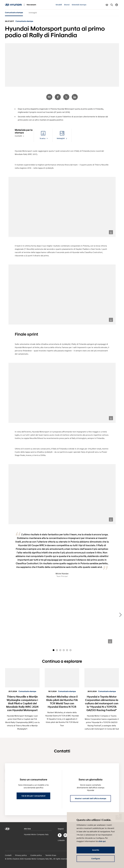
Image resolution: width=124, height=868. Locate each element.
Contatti (18, 135)
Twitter (66, 96)
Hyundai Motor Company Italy (36, 833)
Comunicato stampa (14, 13)
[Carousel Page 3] (60, 649)
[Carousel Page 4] (64, 649)
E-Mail (49, 96)
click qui (102, 841)
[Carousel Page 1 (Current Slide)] (54, 649)
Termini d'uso (51, 854)
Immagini (33, 13)
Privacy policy (21, 854)
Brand (67, 5)
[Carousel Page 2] (57, 649)
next (120, 614)
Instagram (65, 834)
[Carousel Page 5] (67, 649)
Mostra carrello (107, 5)
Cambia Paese (117, 5)
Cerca (112, 5)
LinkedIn (75, 96)
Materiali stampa (79, 5)
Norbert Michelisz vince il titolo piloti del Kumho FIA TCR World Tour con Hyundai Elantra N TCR (62, 701)
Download (111, 231)
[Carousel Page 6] (70, 649)
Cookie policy (36, 854)
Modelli (59, 5)
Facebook (58, 96)
